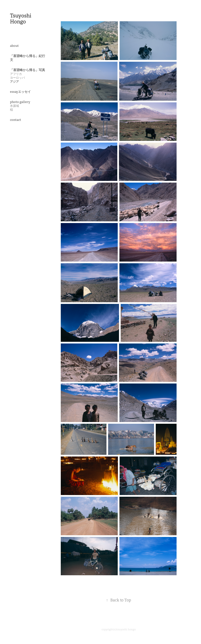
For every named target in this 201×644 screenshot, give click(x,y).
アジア (14, 82)
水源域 (14, 106)
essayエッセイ (20, 92)
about (14, 46)
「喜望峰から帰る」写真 (28, 70)
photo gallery (20, 102)
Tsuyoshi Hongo (21, 19)
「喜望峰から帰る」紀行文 (28, 58)
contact (16, 120)
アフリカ (16, 74)
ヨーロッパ (17, 78)
